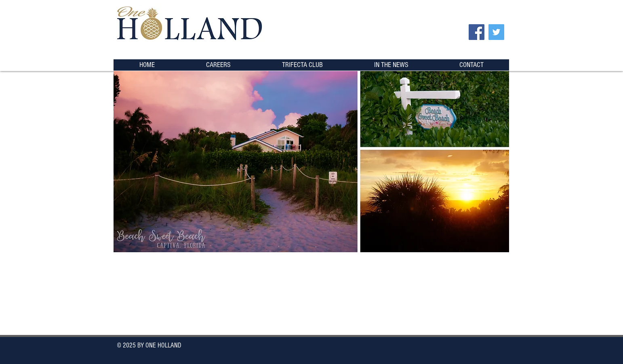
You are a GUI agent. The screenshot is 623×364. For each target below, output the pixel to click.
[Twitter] (496, 32)
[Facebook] (477, 32)
